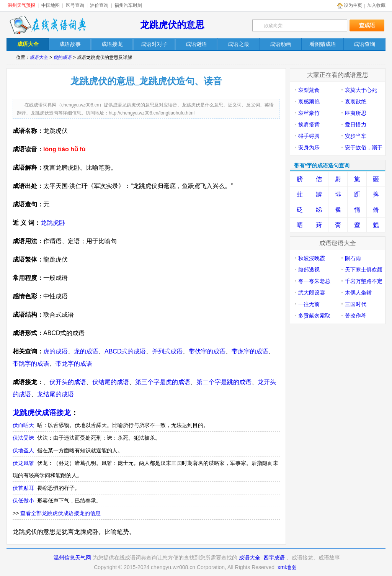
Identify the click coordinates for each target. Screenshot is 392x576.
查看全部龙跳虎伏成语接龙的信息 (60, 513)
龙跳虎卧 (53, 223)
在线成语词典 (47, 25)
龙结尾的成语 (56, 394)
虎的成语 (63, 57)
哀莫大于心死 (361, 90)
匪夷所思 (356, 113)
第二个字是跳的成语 (224, 382)
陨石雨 (353, 258)
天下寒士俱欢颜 (364, 270)
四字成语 (274, 558)
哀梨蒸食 (309, 90)
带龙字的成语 (74, 364)
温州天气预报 (21, 5)
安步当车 (356, 136)
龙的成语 (86, 351)
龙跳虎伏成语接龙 (42, 413)
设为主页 (353, 5)
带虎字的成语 (250, 351)
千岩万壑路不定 (364, 281)
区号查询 (75, 5)
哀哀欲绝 (356, 101)
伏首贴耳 (23, 488)
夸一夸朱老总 (314, 281)
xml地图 (287, 567)
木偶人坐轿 (358, 293)
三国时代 (356, 304)
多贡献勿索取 (314, 316)
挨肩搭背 (309, 124)
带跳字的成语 (31, 364)
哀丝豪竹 (309, 113)
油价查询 (99, 5)
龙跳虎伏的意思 (172, 25)
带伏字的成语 (207, 351)
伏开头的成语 (68, 382)
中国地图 (51, 5)
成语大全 (39, 57)
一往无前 (309, 304)
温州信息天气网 (72, 558)
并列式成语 (167, 351)
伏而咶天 (23, 425)
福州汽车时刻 (128, 5)
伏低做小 (23, 501)
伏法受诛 (23, 438)
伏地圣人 (23, 450)
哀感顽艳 (309, 101)
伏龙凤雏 (23, 463)
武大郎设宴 (312, 293)
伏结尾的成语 (111, 382)
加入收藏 (376, 5)
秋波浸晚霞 (312, 258)
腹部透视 (309, 270)
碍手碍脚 (309, 136)
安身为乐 (309, 147)
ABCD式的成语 (125, 351)
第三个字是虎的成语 (163, 382)
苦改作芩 (356, 316)
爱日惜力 (356, 124)
